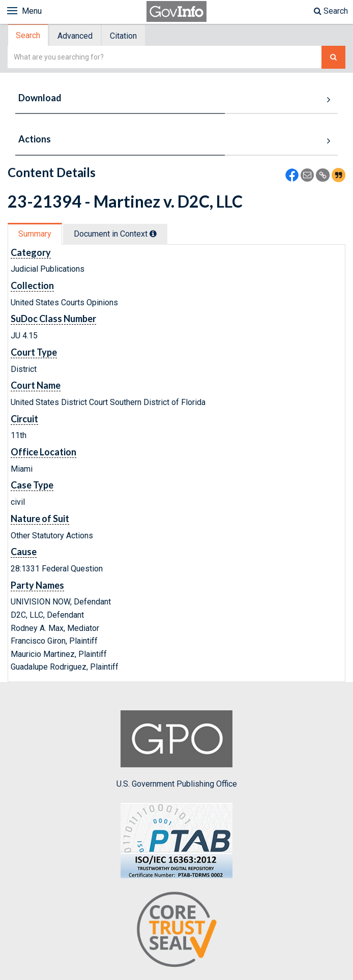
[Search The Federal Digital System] (333, 57)
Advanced (75, 36)
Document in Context (115, 234)
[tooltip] (153, 234)
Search (331, 11)
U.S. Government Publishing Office (177, 750)
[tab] (28, 35)
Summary (35, 234)
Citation (123, 36)
